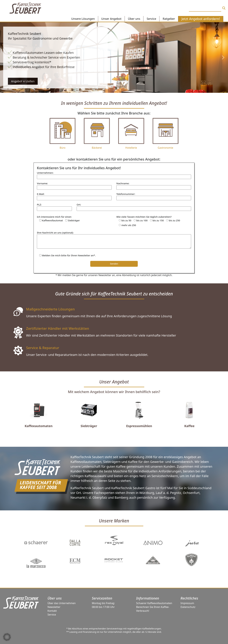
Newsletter (54, 607)
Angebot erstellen (23, 81)
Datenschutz (188, 607)
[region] (114, 57)
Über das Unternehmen (62, 603)
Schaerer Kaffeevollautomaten (154, 603)
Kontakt (52, 611)
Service (52, 615)
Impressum (187, 603)
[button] (5, 57)
